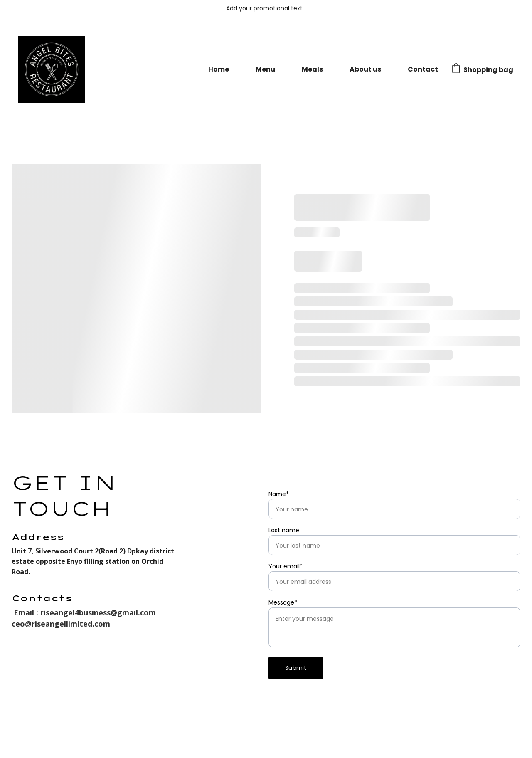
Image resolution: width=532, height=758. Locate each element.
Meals (312, 69)
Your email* (286, 566)
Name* (279, 494)
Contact (423, 69)
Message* (283, 602)
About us (365, 69)
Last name (284, 530)
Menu (265, 69)
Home (219, 69)
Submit (296, 668)
